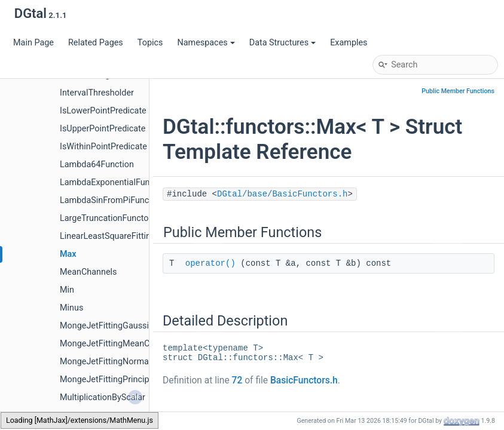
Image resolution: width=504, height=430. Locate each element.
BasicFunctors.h (304, 380)
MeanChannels (88, 272)
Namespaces (206, 43)
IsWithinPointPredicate (103, 147)
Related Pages (96, 43)
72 (237, 380)
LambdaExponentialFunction (114, 182)
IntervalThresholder (97, 93)
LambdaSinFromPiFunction (112, 200)
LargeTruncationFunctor (106, 218)
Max (68, 254)
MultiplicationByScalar (103, 397)
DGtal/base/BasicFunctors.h (282, 194)
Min (67, 290)
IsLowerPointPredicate (103, 111)
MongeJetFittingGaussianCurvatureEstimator (146, 326)
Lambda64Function (97, 165)
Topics (150, 43)
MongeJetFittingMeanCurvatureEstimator (139, 344)
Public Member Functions (458, 91)
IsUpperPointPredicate (103, 129)
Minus (71, 308)
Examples (349, 43)
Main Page (33, 43)
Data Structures (282, 43)
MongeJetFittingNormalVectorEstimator (136, 362)
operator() (210, 263)
